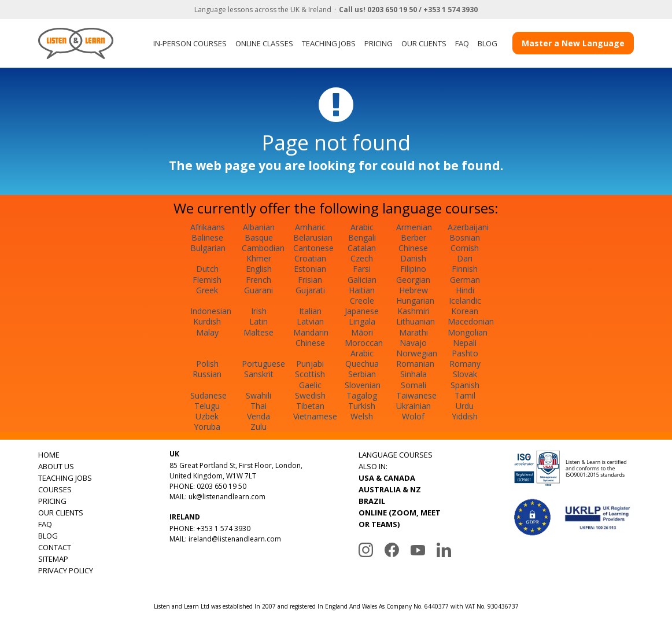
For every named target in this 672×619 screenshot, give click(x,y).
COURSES (55, 489)
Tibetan (310, 406)
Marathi (413, 332)
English (259, 269)
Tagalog (362, 395)
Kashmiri (413, 311)
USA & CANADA (387, 478)
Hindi (465, 290)
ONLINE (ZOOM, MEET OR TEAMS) (400, 518)
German (465, 280)
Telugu (207, 406)
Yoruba (207, 427)
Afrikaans (208, 227)
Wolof (413, 416)
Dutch (207, 269)
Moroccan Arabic (364, 348)
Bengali (362, 237)
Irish (259, 311)
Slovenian (363, 385)
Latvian (310, 321)
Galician (362, 280)
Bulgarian (208, 248)
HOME (49, 455)
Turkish (362, 406)
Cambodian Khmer (263, 253)
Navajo (413, 343)
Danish (413, 258)
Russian (207, 374)
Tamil (465, 395)
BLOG (488, 43)
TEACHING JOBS (329, 43)
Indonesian (211, 311)
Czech (362, 258)
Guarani (259, 290)
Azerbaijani (468, 227)
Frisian (310, 280)
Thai (259, 406)
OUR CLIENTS (424, 43)
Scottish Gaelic (310, 379)
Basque (259, 237)
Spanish (465, 385)
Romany (465, 364)
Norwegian (417, 353)
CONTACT (55, 547)
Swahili (259, 395)
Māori (362, 332)
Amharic (310, 227)
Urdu (465, 406)
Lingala (362, 321)
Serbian (362, 374)
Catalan (362, 248)
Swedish (310, 395)
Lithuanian (416, 321)
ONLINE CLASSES (264, 43)
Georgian (413, 280)
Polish (207, 364)
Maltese (259, 332)
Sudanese (208, 395)
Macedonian (471, 321)
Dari (465, 258)
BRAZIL (372, 501)
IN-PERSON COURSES (190, 43)
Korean (465, 311)
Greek (207, 290)
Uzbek (207, 416)
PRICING (379, 43)
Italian (310, 311)
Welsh (362, 416)
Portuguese (263, 364)
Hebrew (413, 290)
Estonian (310, 269)
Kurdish (207, 321)
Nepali (465, 343)
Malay (207, 332)
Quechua (362, 364)
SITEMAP (53, 559)
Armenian (414, 227)
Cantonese (313, 248)
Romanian (415, 364)
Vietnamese (315, 416)
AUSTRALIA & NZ (390, 489)
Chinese (413, 248)
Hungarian (415, 301)
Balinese (207, 237)
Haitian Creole (362, 295)
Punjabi (310, 364)
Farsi (362, 269)
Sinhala (413, 374)
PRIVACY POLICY (66, 570)
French (259, 280)
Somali (413, 385)
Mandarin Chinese (311, 338)
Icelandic (465, 301)
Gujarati (310, 290)
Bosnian (465, 237)
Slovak (465, 374)
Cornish (465, 248)
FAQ (462, 43)
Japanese (362, 311)
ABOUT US (56, 466)
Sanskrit (259, 374)
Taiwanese (416, 395)
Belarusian (313, 237)
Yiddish (465, 416)
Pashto (465, 353)
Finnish (465, 269)
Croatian (310, 258)
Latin (259, 321)
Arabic (362, 227)
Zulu (259, 427)
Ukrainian (413, 406)
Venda (259, 416)
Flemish (207, 280)
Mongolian (468, 332)
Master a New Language (573, 43)
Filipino (413, 269)
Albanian (259, 227)
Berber (413, 237)
